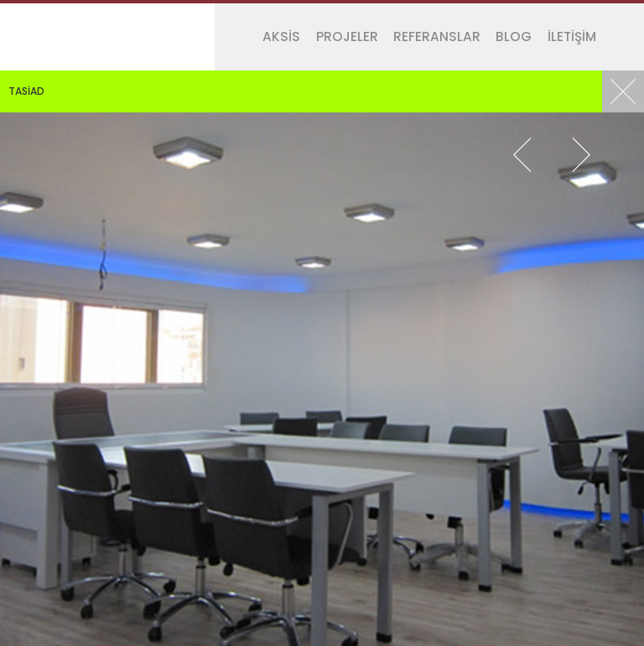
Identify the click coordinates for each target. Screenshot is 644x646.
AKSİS (281, 36)
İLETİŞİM (572, 36)
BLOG (514, 36)
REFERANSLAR (437, 36)
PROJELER (347, 36)
